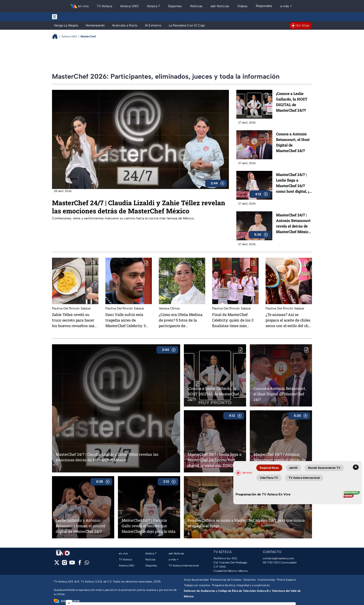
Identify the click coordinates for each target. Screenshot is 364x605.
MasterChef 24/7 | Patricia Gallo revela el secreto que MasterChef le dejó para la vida (149, 526)
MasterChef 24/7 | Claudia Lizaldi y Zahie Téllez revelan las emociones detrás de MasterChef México (139, 207)
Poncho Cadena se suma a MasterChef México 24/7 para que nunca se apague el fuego (246, 523)
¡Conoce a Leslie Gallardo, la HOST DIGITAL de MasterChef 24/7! (292, 102)
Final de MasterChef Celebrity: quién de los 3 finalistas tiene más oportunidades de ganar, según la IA (234, 320)
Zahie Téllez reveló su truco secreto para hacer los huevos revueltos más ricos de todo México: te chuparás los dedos (74, 320)
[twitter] (57, 564)
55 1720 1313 (271, 563)
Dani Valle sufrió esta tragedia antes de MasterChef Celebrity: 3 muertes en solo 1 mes (126, 320)
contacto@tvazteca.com (278, 558)
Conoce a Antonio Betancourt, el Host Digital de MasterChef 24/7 (293, 142)
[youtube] (72, 564)
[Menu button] (71, 17)
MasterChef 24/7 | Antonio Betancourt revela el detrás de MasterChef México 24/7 (293, 223)
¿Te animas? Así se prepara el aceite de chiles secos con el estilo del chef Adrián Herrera (289, 320)
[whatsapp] (87, 564)
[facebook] (80, 564)
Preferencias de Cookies (226, 580)
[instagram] (64, 564)
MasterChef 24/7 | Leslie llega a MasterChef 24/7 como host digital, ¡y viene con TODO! (294, 183)
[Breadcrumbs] (57, 36)
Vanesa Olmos (169, 308)
